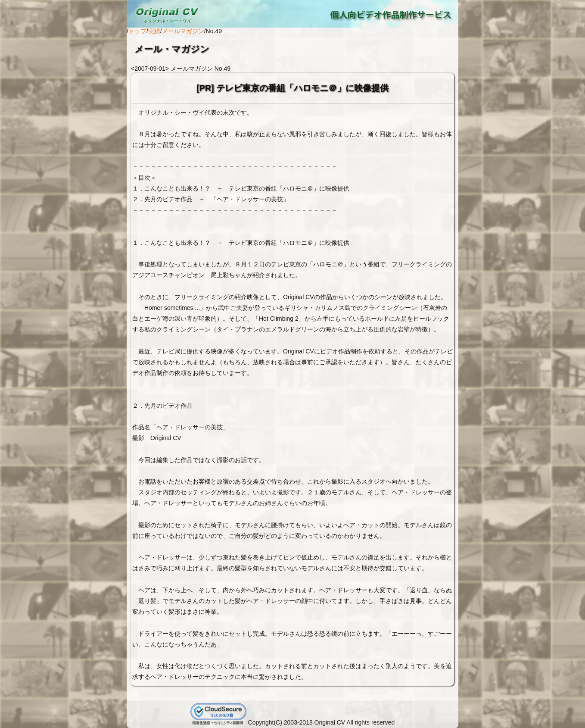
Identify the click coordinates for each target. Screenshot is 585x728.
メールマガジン (183, 31)
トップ (137, 31)
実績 (154, 31)
